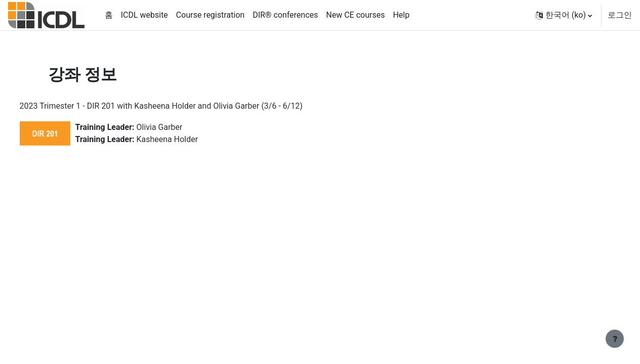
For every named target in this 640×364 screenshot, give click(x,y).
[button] (564, 15)
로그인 (620, 15)
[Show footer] (615, 339)
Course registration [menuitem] (210, 15)
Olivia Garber (178, 127)
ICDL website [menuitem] (144, 15)
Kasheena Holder (186, 139)
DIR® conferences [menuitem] (285, 15)
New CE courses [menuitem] (356, 15)
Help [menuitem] (401, 15)
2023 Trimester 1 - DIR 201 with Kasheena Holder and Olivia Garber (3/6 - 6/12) (180, 106)
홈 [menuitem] (109, 15)
